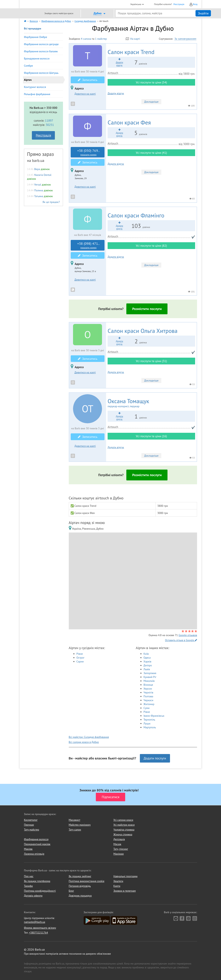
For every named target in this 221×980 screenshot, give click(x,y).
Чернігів (148, 692)
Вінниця (148, 685)
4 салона (86, 39)
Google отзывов (188, 635)
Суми (147, 708)
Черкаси (148, 700)
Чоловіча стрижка (124, 830)
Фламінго (136, 215)
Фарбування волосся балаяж (41, 51)
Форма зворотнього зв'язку (40, 928)
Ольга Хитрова (143, 331)
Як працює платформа (37, 881)
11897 (49, 120)
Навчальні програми (125, 876)
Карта (117, 886)
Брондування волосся (37, 58)
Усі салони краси (123, 820)
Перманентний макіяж (37, 844)
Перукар (29, 825)
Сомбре (28, 66)
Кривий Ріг (150, 677)
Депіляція (119, 839)
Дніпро (148, 665)
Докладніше (151, 102)
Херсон (148, 689)
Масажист (75, 820)
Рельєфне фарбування (37, 94)
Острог (80, 658)
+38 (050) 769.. (89, 152)
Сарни (80, 661)
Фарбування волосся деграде (41, 44)
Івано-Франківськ (154, 716)
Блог (71, 891)
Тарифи (28, 886)
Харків (147, 661)
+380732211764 (38, 933)
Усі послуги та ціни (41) (151, 153)
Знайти (203, 13)
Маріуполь (150, 727)
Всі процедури (33, 28)
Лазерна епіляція (34, 854)
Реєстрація (179, 4)
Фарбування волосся (36, 839)
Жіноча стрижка (123, 834)
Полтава (148, 696)
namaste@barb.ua (35, 922)
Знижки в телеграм (125, 891)
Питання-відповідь (80, 886)
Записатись (88, 80)
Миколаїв (149, 681)
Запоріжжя (150, 673)
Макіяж (28, 849)
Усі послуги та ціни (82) (151, 246)
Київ (146, 654)
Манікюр (119, 854)
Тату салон (75, 830)
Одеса (147, 658)
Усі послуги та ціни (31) (151, 361)
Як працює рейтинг (80, 876)
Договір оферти (33, 896)
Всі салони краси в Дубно (84, 742)
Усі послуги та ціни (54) (151, 82)
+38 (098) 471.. (89, 245)
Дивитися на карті (85, 94)
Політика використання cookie (87, 881)
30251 (50, 125)
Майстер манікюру (80, 825)
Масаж (117, 844)
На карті (133, 39)
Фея (129, 122)
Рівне (80, 654)
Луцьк (147, 723)
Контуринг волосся (35, 87)
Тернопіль (149, 720)
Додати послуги (155, 758)
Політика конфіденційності (40, 891)
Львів (147, 669)
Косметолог (31, 820)
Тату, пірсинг (121, 849)
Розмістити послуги (147, 309)
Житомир (149, 704)
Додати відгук (116, 93)
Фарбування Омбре (36, 37)
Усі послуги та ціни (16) (151, 436)
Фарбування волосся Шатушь (41, 73)
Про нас (29, 876)
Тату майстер (31, 830)
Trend (131, 52)
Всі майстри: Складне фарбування (89, 737)
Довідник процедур (80, 896)
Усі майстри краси (124, 825)
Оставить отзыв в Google (181, 640)
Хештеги (118, 881)
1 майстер (101, 39)
